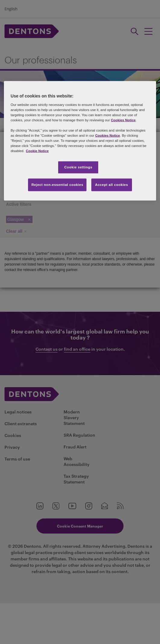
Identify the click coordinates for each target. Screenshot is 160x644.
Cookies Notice (123, 120)
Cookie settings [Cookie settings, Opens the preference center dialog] (78, 167)
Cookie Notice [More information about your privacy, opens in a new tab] (37, 151)
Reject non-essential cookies (57, 185)
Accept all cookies (111, 185)
